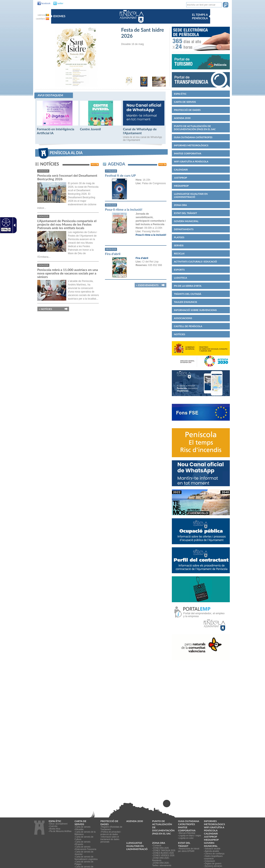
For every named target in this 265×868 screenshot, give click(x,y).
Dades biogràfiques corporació (213, 857)
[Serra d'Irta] (201, 662)
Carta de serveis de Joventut (84, 853)
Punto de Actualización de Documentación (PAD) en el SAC (195, 128)
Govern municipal (186, 221)
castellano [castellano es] (42, 19)
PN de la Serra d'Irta (188, 286)
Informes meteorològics (191, 145)
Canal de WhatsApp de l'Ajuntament (140, 131)
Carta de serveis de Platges (84, 863)
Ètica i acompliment (58, 824)
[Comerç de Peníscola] (201, 604)
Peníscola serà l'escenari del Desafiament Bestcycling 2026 (67, 177)
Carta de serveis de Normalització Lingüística (86, 858)
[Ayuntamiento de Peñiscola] (131, 23)
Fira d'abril (113, 254)
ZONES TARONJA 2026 (164, 850)
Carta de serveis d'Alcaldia (83, 828)
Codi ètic (54, 826)
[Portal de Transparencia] (201, 87)
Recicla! (179, 253)
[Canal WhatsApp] (201, 488)
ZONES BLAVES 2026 (163, 853)
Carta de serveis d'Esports (83, 843)
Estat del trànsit (185, 213)
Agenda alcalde (212, 851)
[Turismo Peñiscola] (201, 71)
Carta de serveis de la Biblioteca (85, 833)
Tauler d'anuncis (185, 302)
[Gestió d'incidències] (201, 398)
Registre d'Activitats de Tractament (111, 828)
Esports (179, 270)
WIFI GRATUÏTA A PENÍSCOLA (191, 161)
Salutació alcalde (213, 849)
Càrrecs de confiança (215, 854)
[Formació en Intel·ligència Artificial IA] (58, 125)
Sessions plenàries (213, 866)
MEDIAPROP (181, 186)
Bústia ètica (55, 829)
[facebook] (43, 4)
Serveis (179, 245)
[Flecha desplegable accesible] (14, 225)
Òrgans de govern (213, 864)
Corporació (210, 861)
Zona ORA (180, 205)
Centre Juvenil (90, 129)
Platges (179, 237)
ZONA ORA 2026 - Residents (161, 859)
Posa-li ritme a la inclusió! (124, 209)
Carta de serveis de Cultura (84, 838)
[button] (226, 5)
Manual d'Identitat (187, 833)
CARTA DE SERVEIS (185, 102)
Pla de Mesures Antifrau (60, 831)
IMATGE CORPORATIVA (188, 153)
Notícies (179, 334)
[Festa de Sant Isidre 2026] (77, 86)
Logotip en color (186, 838)
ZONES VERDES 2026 (164, 855)
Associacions (183, 318)
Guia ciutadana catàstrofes (193, 137)
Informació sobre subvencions (195, 310)
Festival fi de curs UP (120, 175)
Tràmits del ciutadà (188, 294)
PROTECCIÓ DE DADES (187, 110)
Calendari (181, 170)
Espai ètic (180, 94)
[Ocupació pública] (201, 546)
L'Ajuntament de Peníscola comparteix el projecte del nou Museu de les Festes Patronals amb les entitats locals (67, 224)
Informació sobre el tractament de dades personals (110, 839)
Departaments (184, 229)
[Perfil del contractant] (201, 575)
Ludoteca (181, 278)
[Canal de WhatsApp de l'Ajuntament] (144, 125)
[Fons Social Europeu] (201, 427)
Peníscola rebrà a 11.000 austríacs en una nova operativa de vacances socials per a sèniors (68, 273)
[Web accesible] (5, 222)
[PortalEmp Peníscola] (201, 633)
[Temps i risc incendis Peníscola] (201, 459)
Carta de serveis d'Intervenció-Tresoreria (85, 848)
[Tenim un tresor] (201, 517)
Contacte (157, 846)
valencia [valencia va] (43, 15)
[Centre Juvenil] (101, 125)
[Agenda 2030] (201, 369)
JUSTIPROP (181, 178)
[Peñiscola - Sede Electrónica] (201, 53)
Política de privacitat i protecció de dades (111, 833)
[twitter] (57, 4)
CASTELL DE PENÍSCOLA (188, 326)
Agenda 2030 (182, 118)
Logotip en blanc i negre (190, 836)
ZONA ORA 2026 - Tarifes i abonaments (162, 864)
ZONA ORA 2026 (161, 848)
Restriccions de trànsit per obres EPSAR (189, 850)
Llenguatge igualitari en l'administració (191, 195)
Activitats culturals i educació (195, 262)
